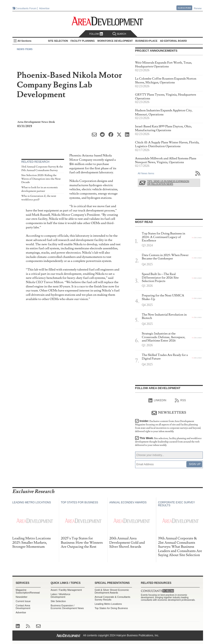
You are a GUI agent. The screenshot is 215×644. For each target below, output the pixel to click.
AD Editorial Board (173, 41)
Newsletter (22, 597)
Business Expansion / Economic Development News (67, 607)
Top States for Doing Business (111, 608)
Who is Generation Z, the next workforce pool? (39, 198)
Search (119, 34)
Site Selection (58, 601)
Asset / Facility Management (66, 590)
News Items (25, 49)
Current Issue (23, 601)
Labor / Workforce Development (61, 596)
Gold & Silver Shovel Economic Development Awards (112, 591)
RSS (180, 401)
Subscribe (184, 8)
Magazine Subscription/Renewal (28, 591)
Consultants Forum (26, 8)
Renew (198, 8)
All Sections (25, 41)
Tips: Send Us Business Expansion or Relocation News (168, 183)
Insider (168, 426)
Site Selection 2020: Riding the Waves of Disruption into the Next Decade (41, 179)
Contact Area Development (23, 607)
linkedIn (157, 401)
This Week (168, 442)
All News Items (146, 173)
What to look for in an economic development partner (40, 189)
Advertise (44, 8)
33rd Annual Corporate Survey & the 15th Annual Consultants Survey (42, 168)
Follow (96, 34)
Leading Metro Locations (108, 604)
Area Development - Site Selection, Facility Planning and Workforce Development (107, 21)
